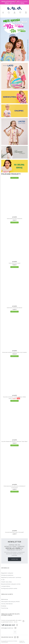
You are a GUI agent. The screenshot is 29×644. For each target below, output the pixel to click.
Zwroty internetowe (7, 604)
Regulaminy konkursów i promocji (11, 577)
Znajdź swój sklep (6, 582)
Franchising (5, 608)
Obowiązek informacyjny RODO (10, 602)
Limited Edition (6, 586)
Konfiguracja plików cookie (9, 588)
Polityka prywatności (7, 575)
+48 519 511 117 (8, 625)
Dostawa (4, 606)
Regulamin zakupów (7, 573)
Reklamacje (5, 599)
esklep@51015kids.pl (7, 628)
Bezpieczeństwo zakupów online (11, 584)
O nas (3, 580)
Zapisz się (14, 559)
